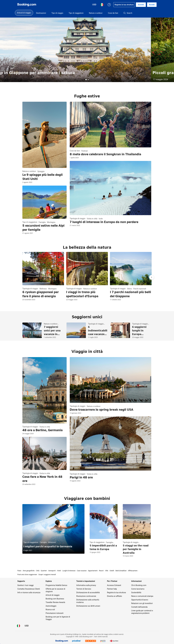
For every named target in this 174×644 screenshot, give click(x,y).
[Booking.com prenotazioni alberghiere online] (27, 5)
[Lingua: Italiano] (18, 626)
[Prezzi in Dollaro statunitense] (27, 626)
